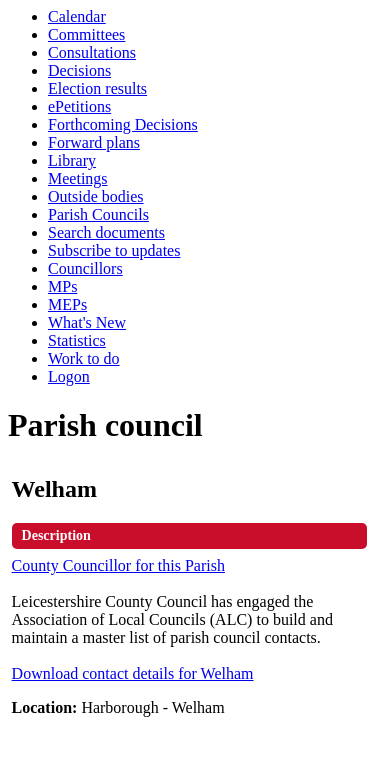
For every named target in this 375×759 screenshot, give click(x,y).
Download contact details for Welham (133, 673)
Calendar (77, 16)
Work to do (84, 358)
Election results (97, 88)
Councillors (85, 268)
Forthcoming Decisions (123, 124)
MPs (62, 286)
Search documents (106, 232)
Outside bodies (96, 196)
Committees (86, 34)
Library (72, 160)
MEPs (67, 304)
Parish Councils (98, 214)
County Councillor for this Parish (118, 565)
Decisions (79, 70)
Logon (69, 376)
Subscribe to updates (114, 250)
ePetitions (79, 106)
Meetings (78, 178)
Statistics (77, 340)
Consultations (92, 52)
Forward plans (94, 142)
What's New (87, 322)
